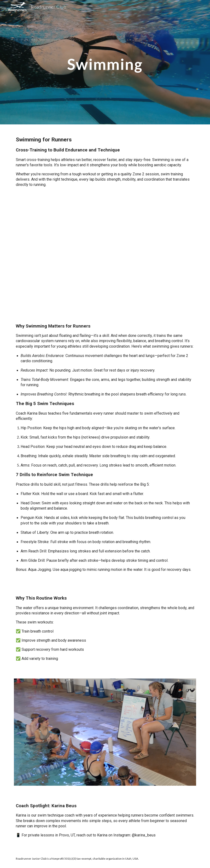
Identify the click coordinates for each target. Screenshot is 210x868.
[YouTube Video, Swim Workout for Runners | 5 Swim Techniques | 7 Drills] (105, 255)
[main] (105, 62)
